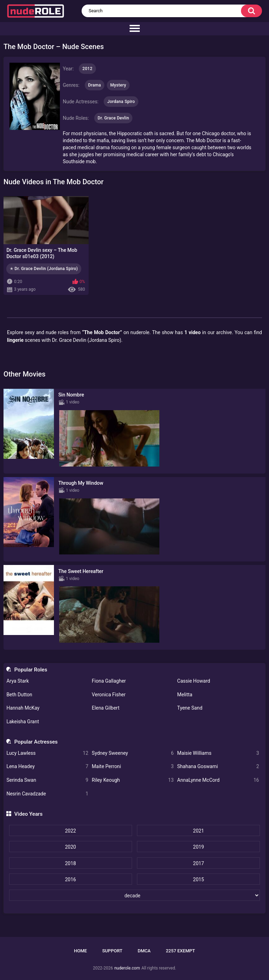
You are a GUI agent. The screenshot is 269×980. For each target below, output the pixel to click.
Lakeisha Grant (23, 722)
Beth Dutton (19, 695)
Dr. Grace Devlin (113, 118)
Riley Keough (133, 780)
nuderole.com (127, 968)
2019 (198, 847)
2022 (70, 831)
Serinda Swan (47, 780)
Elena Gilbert (106, 708)
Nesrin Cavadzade (47, 794)
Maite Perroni (133, 767)
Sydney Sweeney (133, 753)
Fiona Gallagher (109, 681)
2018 (70, 863)
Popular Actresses (36, 742)
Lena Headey (47, 767)
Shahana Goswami (218, 767)
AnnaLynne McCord (218, 780)
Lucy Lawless (47, 753)
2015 (198, 879)
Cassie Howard (194, 681)
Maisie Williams (218, 753)
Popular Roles (31, 670)
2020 (70, 847)
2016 (70, 879)
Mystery (118, 85)
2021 (198, 831)
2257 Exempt (180, 951)
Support (112, 951)
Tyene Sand (190, 708)
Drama (95, 85)
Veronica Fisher (109, 695)
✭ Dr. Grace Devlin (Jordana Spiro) (44, 269)
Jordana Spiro (121, 102)
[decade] (135, 895)
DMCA (144, 951)
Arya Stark (18, 681)
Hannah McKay (23, 708)
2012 (87, 69)
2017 (198, 863)
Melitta (185, 695)
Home (80, 951)
